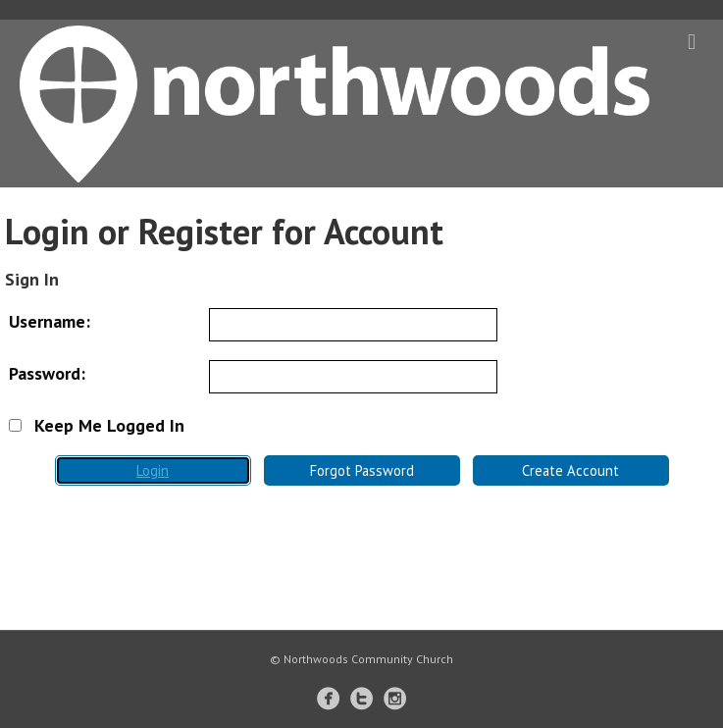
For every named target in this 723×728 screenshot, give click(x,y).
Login (153, 470)
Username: (50, 321)
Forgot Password (362, 470)
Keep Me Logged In (97, 425)
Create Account (570, 470)
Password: (47, 373)
